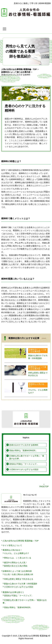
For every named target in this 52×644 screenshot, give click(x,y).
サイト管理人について (12, 545)
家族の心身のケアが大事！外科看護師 (21, 584)
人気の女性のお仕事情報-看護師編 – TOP (21, 541)
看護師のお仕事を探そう (13, 592)
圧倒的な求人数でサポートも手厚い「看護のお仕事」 (27, 457)
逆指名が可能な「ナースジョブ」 (24, 464)
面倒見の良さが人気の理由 (16, 566)
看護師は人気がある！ (36, 385)
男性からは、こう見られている (18, 558)
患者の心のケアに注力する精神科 (24, 445)
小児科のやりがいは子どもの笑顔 (24, 470)
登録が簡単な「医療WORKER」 (23, 450)
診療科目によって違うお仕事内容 (37, 351)
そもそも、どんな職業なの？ (17, 553)
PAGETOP (44, 486)
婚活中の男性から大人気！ (16, 563)
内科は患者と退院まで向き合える (19, 579)
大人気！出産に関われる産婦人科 (19, 574)
